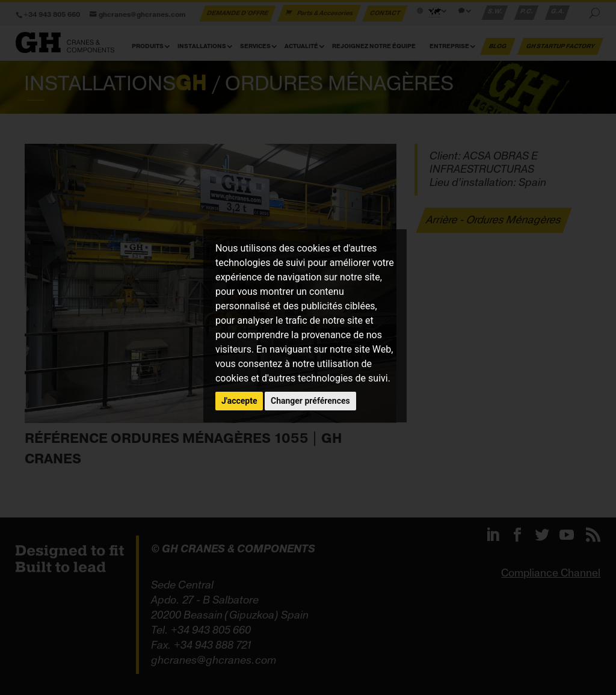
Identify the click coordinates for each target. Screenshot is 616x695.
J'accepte (239, 401)
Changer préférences (310, 401)
